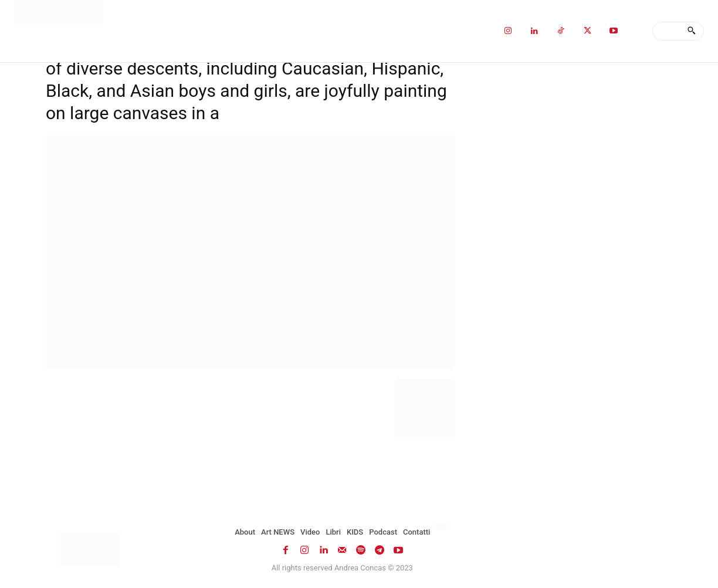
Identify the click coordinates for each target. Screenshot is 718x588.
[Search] (691, 31)
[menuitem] (443, 527)
